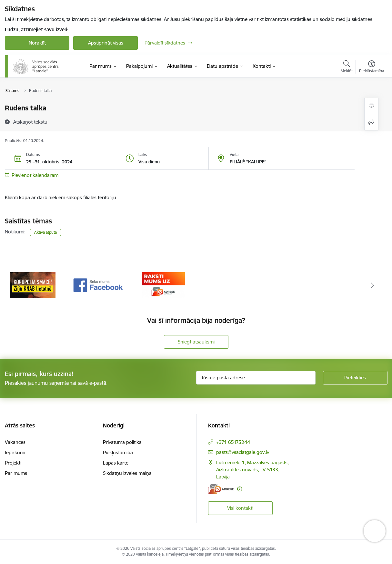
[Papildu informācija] (240, 489)
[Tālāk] (373, 285)
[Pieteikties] (355, 378)
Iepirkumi (15, 452)
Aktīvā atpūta (45, 232)
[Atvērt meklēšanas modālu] (347, 67)
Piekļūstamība (118, 452)
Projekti (13, 463)
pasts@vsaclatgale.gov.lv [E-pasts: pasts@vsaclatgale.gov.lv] (243, 452)
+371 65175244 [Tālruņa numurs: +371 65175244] (233, 442)
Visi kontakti (240, 508)
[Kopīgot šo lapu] (371, 122)
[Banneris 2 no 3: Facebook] (98, 285)
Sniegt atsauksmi (196, 342)
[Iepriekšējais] (20, 285)
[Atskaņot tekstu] (30, 122)
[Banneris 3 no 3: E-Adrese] (163, 285)
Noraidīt (37, 43)
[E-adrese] (221, 489)
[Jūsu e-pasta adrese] (256, 378)
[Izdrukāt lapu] (371, 106)
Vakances (15, 442)
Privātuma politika (122, 442)
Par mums (16, 473)
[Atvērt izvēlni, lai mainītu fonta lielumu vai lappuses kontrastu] (372, 67)
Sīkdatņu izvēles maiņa (127, 473)
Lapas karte (116, 463)
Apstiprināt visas (106, 43)
